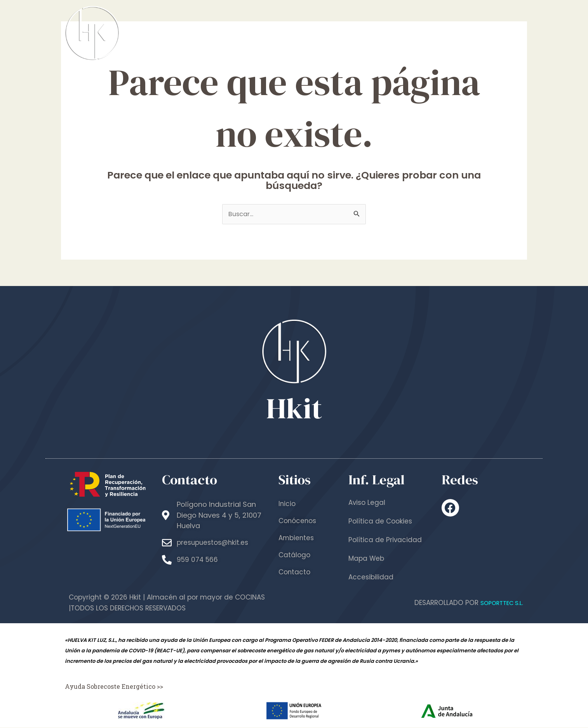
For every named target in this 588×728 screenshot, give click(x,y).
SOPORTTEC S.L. (498, 603)
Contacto (496, 33)
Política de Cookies (381, 522)
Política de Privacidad (386, 540)
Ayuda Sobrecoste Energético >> (117, 687)
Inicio (271, 33)
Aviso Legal (368, 503)
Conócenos (322, 33)
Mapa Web (367, 559)
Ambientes (384, 33)
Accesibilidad (371, 578)
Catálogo (441, 33)
